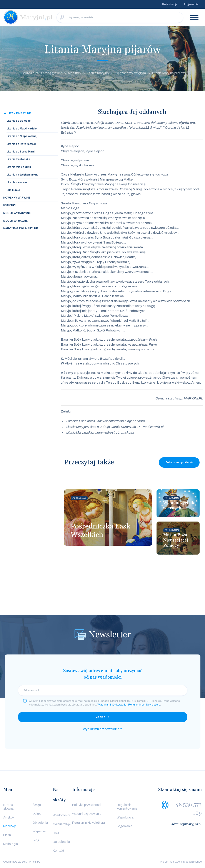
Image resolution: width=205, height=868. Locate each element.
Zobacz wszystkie (177, 462)
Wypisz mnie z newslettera (103, 729)
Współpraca (125, 817)
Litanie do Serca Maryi (21, 152)
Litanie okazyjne (17, 182)
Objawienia (40, 823)
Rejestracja (170, 4)
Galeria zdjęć (62, 824)
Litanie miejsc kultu (19, 167)
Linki (56, 833)
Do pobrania (61, 842)
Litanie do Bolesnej (19, 121)
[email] (103, 690)
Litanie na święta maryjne (22, 175)
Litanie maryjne (98, 73)
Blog (36, 840)
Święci (37, 805)
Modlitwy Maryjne (17, 213)
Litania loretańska (18, 159)
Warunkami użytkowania (112, 705)
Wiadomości (61, 815)
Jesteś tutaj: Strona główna (42, 73)
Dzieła (37, 814)
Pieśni (7, 835)
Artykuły (9, 817)
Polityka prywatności (87, 805)
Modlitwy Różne (15, 221)
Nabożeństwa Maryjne (21, 229)
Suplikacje (13, 190)
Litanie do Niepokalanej (22, 136)
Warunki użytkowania (87, 814)
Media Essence (192, 862)
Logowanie (191, 4)
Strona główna (8, 807)
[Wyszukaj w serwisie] (120, 17)
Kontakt (59, 851)
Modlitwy (75, 73)
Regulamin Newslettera (88, 823)
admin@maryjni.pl (187, 824)
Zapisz (100, 717)
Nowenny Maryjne (17, 198)
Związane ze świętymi (130, 73)
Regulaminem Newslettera (144, 705)
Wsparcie (39, 831)
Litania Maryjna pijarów (168, 73)
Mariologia (11, 844)
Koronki (9, 205)
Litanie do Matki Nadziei (22, 129)
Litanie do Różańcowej (21, 144)
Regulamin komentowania (127, 807)
